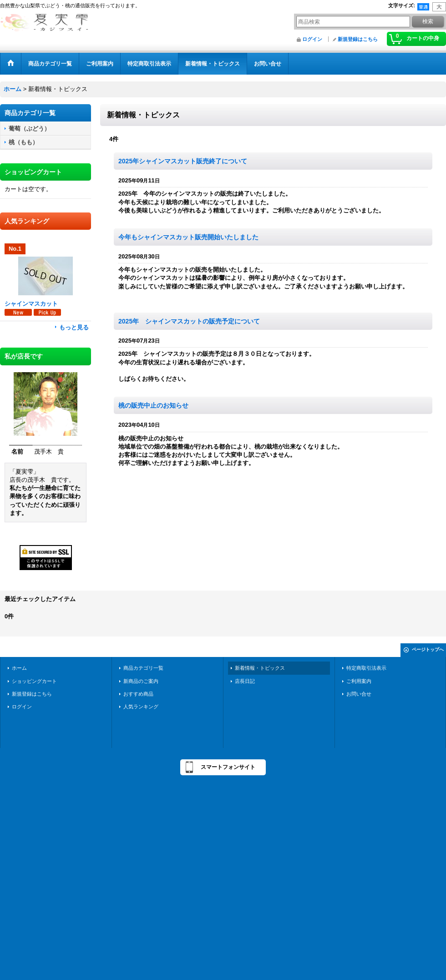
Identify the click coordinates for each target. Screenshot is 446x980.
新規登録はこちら (358, 39)
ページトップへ (428, 649)
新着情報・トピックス (260, 668)
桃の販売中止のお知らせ (153, 405)
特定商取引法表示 (366, 668)
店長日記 (245, 681)
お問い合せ (359, 694)
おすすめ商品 (138, 694)
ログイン (312, 39)
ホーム (19, 668)
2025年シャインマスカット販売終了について (183, 161)
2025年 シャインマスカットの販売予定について (189, 321)
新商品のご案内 (141, 681)
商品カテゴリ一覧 (143, 668)
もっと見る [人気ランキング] (74, 327)
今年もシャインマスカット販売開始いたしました (188, 237)
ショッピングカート (34, 681)
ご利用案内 (359, 681)
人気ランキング (141, 707)
